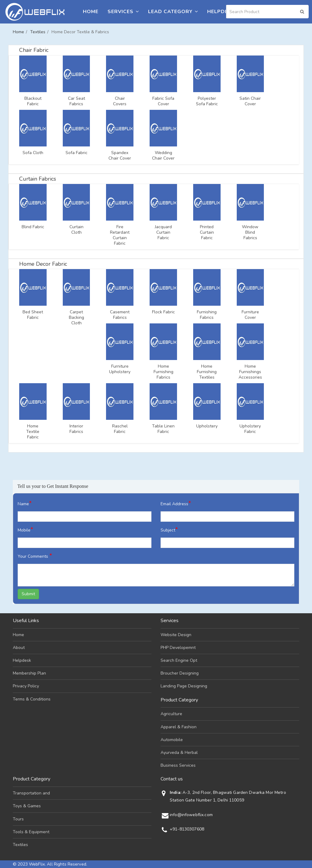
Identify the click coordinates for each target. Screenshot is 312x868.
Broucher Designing (180, 673)
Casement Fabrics (120, 315)
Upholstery (207, 426)
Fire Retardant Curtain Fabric (120, 235)
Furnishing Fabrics (207, 315)
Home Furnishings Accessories (250, 372)
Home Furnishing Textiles (207, 372)
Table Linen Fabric (163, 429)
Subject (169, 529)
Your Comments (35, 556)
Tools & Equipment (31, 832)
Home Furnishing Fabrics (163, 372)
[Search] (268, 12)
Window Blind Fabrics (250, 232)
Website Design (176, 635)
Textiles (38, 32)
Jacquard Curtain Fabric (163, 232)
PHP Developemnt (178, 648)
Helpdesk (221, 12)
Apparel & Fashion (179, 727)
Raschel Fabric (120, 429)
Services (123, 12)
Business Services (178, 765)
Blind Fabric (33, 227)
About (19, 648)
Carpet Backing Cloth (76, 318)
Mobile (25, 529)
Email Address (176, 503)
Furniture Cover (250, 315)
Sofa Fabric (76, 153)
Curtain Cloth (76, 230)
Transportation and (31, 793)
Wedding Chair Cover (163, 156)
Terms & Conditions (32, 699)
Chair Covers (120, 101)
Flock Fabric (163, 312)
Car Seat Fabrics (76, 101)
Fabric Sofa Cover (163, 101)
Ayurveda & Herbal (179, 753)
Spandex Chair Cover (120, 156)
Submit (28, 594)
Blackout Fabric (33, 101)
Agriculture (171, 714)
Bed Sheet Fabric (33, 315)
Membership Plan (29, 673)
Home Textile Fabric (33, 432)
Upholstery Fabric (250, 429)
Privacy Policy (26, 686)
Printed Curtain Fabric (207, 232)
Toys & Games (27, 806)
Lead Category (173, 12)
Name (25, 503)
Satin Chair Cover (250, 101)
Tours (18, 819)
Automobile (172, 740)
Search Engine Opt (179, 660)
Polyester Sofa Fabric (207, 101)
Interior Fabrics (76, 429)
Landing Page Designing (184, 686)
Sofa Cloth (33, 153)
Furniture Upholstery (120, 369)
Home (91, 12)
